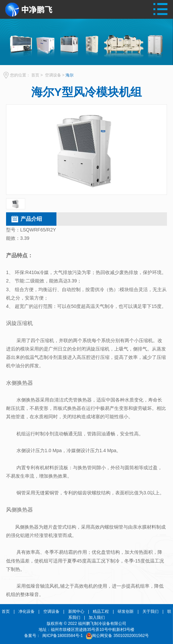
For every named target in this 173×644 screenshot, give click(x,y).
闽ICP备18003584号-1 (63, 636)
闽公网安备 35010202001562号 (120, 636)
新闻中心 (76, 611)
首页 (35, 75)
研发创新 (126, 611)
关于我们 (150, 611)
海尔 (70, 75)
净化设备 (27, 611)
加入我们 (97, 618)
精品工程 (101, 611)
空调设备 (53, 75)
